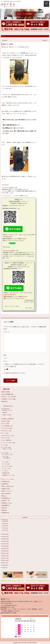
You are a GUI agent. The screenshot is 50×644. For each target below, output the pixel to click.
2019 (6, 549)
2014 (6, 560)
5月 (6, 521)
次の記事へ (45, 40)
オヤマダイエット (7, 436)
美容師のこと (6, 503)
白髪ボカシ (5, 501)
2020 (6, 546)
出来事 (4, 484)
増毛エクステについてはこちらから (13, 241)
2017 (6, 553)
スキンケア (5, 438)
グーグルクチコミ (7, 196)
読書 (3, 510)
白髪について (6, 449)
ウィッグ (4, 433)
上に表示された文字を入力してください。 (15, 373)
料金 (3, 496)
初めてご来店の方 (7, 486)
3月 (6, 526)
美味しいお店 (6, 415)
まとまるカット (7, 454)
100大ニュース (7, 410)
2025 (6, 534)
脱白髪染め (7, 458)
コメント (6, 332)
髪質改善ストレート (8, 475)
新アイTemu (29, 308)
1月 (6, 530)
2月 (6, 528)
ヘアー (3, 36)
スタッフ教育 (6, 440)
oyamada (4, 409)
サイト (5, 361)
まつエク (4, 424)
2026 (6, 520)
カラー (5, 457)
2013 (6, 563)
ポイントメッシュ (7, 479)
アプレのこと (6, 428)
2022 (6, 541)
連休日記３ (5, 402)
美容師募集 (5, 505)
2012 (6, 565)
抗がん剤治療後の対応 (8, 394)
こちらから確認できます (19, 239)
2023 (6, 539)
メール (5, 358)
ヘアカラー (5, 447)
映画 (4, 413)
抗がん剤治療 (6, 494)
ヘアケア (5, 464)
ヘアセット (6, 469)
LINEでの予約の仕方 (10, 295)
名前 (5, 355)
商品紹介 (4, 489)
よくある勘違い (6, 426)
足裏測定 (4, 513)
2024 (6, 537)
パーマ (4, 445)
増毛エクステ (6, 491)
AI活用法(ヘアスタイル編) (9, 399)
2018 (6, 551)
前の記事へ (5, 40)
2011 (5, 568)
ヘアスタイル (6, 466)
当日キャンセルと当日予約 (9, 397)
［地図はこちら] (37, 601)
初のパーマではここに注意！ (12, 306)
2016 (6, 556)
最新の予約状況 (6, 392)
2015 (6, 558)
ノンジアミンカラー (7, 443)
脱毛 (3, 508)
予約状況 (4, 482)
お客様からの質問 (7, 419)
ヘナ (4, 471)
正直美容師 (5, 498)
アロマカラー (6, 431)
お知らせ (4, 421)
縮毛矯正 (5, 473)
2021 (6, 544)
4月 (6, 524)
